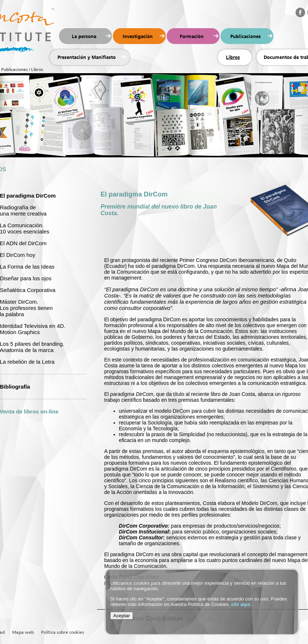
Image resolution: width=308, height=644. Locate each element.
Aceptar (122, 616)
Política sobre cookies (63, 632)
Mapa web (23, 632)
